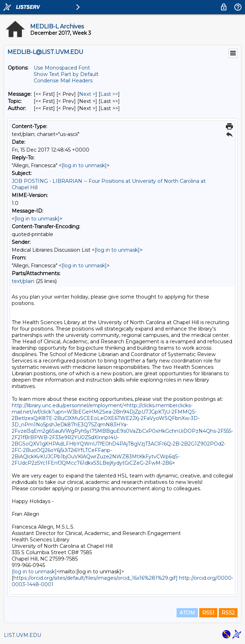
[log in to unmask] (84, 165)
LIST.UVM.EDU (23, 635)
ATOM (187, 613)
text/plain (23, 281)
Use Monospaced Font (62, 68)
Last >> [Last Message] (109, 94)
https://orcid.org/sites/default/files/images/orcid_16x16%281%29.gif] (96, 578)
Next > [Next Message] (87, 94)
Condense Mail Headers (63, 81)
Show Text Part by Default (66, 74)
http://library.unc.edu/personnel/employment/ (68, 405)
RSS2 (228, 613)
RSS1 (208, 613)
